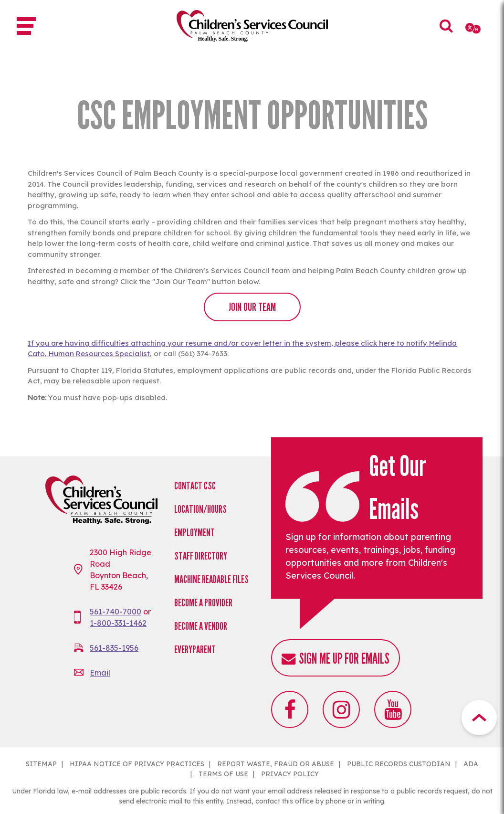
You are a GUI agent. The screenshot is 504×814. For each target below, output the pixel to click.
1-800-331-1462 (118, 623)
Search (447, 32)
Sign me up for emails (344, 659)
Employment (194, 533)
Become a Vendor (201, 626)
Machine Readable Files (211, 579)
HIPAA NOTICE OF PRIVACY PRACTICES (137, 764)
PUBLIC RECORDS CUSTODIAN (399, 764)
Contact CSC (195, 486)
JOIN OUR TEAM (252, 307)
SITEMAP (41, 764)
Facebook (290, 709)
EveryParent (195, 650)
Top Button (479, 718)
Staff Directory (201, 556)
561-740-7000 (115, 612)
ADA (471, 764)
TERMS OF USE (223, 774)
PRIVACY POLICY (290, 774)
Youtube (393, 709)
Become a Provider (203, 603)
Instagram (341, 709)
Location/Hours (200, 509)
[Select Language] (474, 28)
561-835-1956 (114, 648)
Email (100, 673)
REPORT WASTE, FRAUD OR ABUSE (276, 764)
